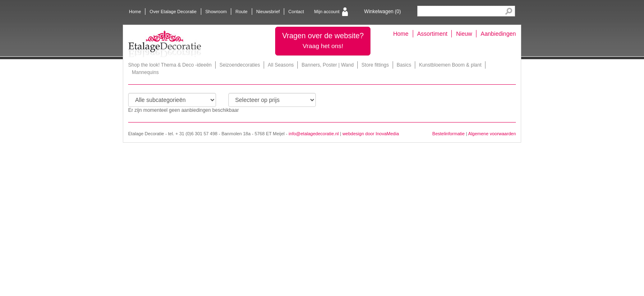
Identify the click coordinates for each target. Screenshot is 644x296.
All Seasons (281, 65)
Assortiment (432, 34)
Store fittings (375, 65)
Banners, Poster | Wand (328, 65)
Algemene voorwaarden (492, 134)
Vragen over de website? (323, 40)
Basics (404, 65)
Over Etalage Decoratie (173, 12)
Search (509, 11)
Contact (296, 12)
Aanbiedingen (498, 34)
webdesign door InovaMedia (371, 134)
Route (241, 12)
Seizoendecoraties (240, 65)
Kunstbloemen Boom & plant (450, 65)
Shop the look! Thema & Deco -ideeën (170, 65)
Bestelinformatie (449, 134)
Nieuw (464, 34)
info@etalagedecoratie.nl (314, 134)
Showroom (216, 12)
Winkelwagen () (383, 12)
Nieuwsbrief (268, 12)
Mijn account (327, 12)
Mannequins (145, 72)
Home (135, 12)
